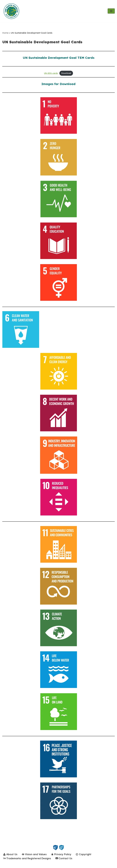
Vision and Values (34, 855)
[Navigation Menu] (111, 11)
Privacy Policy (61, 854)
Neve (5, 865)
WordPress (31, 865)
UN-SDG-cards (51, 73)
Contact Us (64, 858)
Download (66, 73)
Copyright (84, 854)
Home (5, 33)
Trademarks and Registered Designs (27, 859)
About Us (10, 855)
